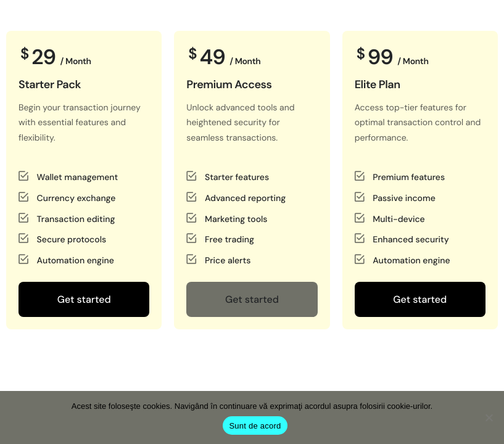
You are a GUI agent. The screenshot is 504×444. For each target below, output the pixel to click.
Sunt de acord (255, 426)
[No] (489, 417)
